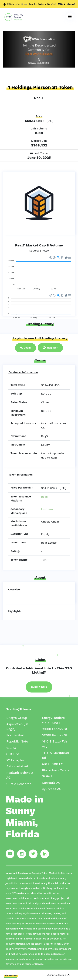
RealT (45, 497)
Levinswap (48, 509)
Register (50, 348)
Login (26, 348)
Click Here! (66, 4)
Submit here (39, 687)
